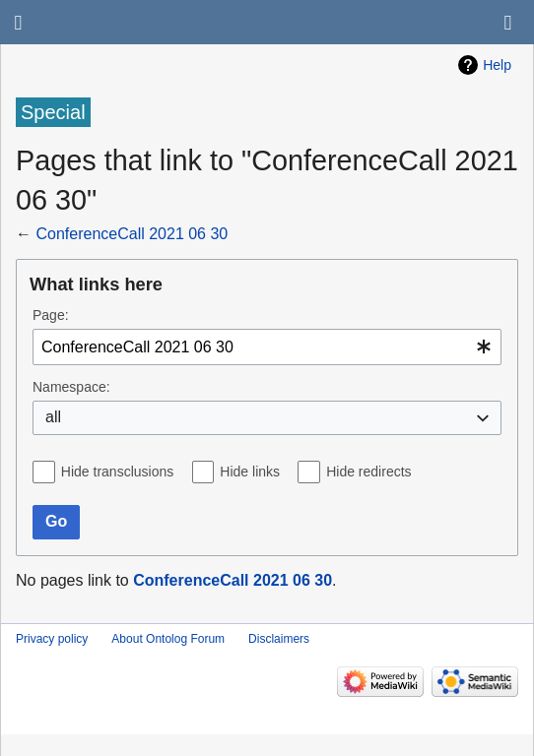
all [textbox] (53, 417)
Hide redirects (368, 472)
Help (497, 65)
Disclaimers (279, 639)
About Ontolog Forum (168, 639)
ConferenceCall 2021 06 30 (132, 234)
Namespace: (71, 387)
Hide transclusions (117, 472)
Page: (51, 315)
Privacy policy (52, 639)
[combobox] (267, 347)
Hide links (250, 472)
